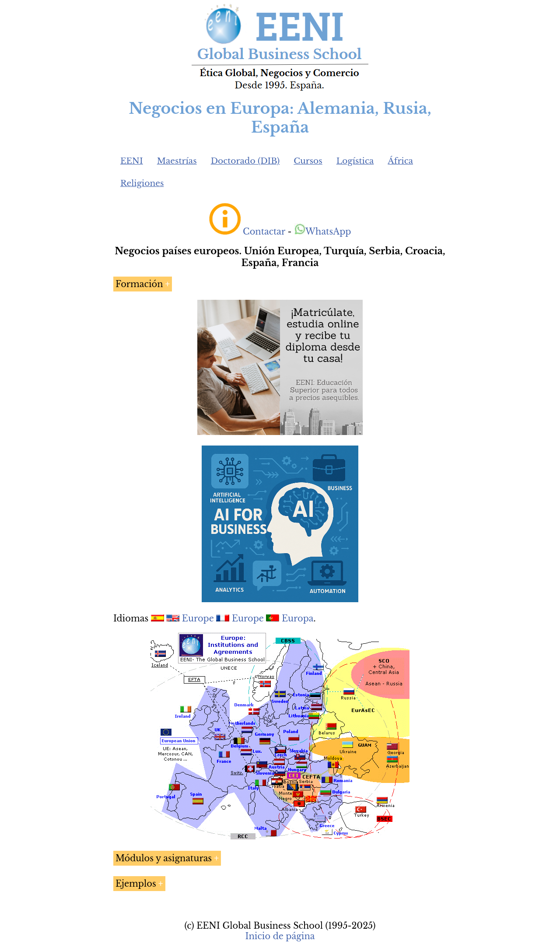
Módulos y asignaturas (164, 858)
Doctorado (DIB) (245, 161)
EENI (132, 161)
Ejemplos (136, 884)
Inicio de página (280, 936)
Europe (198, 618)
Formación (139, 284)
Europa (298, 618)
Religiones (142, 183)
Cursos (308, 161)
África (400, 161)
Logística (355, 161)
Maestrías (177, 161)
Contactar (264, 232)
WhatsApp (323, 232)
